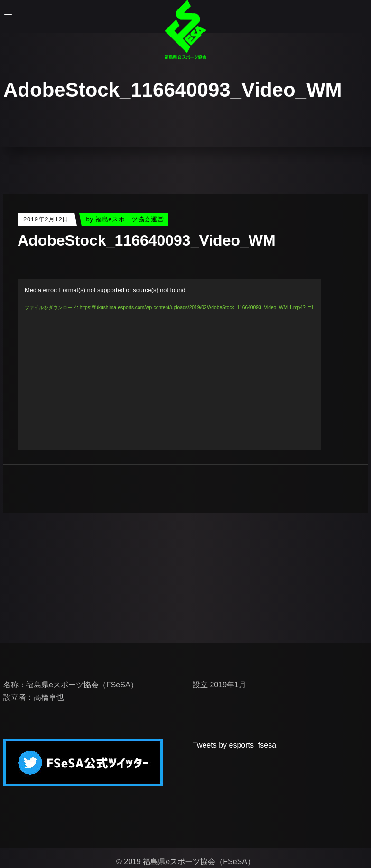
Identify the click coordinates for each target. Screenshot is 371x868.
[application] (169, 365)
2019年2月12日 (46, 219)
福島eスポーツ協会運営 (130, 219)
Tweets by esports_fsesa (234, 745)
